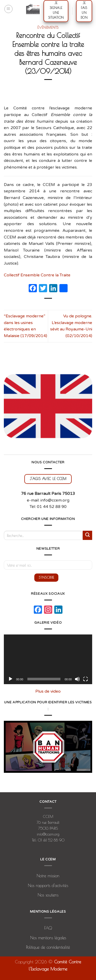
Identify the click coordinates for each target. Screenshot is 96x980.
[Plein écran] (86, 679)
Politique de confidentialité (48, 947)
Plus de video (48, 691)
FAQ (48, 928)
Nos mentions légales (48, 938)
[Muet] (77, 679)
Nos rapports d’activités (48, 885)
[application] (48, 659)
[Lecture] (10, 679)
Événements (48, 27)
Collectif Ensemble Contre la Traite (38, 275)
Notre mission (48, 876)
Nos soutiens (48, 895)
